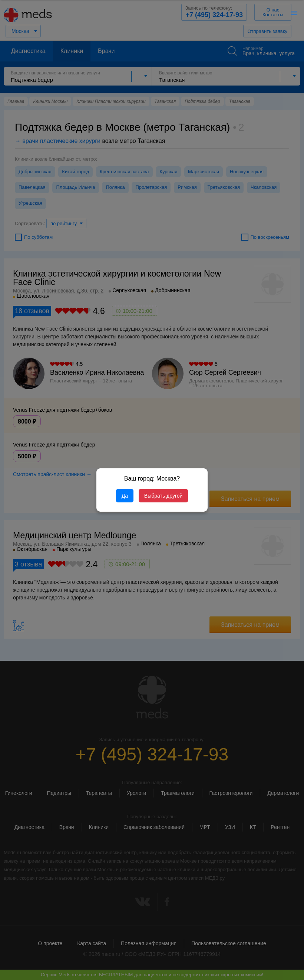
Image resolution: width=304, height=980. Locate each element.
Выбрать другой (163, 496)
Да (125, 496)
